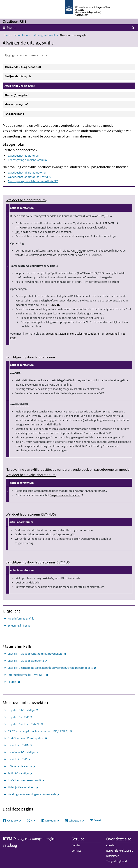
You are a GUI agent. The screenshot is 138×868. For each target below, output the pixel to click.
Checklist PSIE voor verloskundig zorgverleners (37, 654)
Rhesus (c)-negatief (16, 104)
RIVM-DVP (22, 404)
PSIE (27, 255)
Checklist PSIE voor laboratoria (28, 661)
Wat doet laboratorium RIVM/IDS (30, 514)
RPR (18, 232)
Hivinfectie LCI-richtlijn (23, 752)
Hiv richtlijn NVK (19, 759)
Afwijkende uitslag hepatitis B (23, 67)
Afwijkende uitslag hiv (18, 76)
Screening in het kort (20, 626)
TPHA (79, 251)
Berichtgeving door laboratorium (27, 160)
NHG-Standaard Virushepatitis (27, 738)
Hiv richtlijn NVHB (20, 745)
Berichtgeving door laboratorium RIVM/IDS (33, 181)
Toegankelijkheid (117, 861)
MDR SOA (52, 305)
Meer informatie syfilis (21, 619)
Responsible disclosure (120, 851)
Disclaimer (112, 856)
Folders (14, 682)
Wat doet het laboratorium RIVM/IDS (29, 177)
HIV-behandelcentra (22, 766)
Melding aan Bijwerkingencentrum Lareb (34, 794)
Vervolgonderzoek (45, 35)
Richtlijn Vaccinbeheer (23, 787)
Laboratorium (22, 35)
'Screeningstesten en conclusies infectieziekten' (73, 334)
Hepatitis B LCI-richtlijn (23, 710)
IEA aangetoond (14, 114)
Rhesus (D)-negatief (16, 95)
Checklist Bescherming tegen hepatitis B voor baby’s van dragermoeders (52, 668)
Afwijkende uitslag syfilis (28, 86)
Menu (11, 28)
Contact (76, 851)
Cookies (111, 845)
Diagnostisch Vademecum (67, 495)
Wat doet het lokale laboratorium (28, 173)
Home (6, 35)
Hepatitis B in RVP (20, 717)
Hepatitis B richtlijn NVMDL (26, 724)
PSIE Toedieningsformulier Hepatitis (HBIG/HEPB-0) (40, 731)
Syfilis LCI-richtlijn (20, 773)
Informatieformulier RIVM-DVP (28, 675)
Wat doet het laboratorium (24, 156)
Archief (76, 845)
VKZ (89, 322)
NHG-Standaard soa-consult (26, 780)
